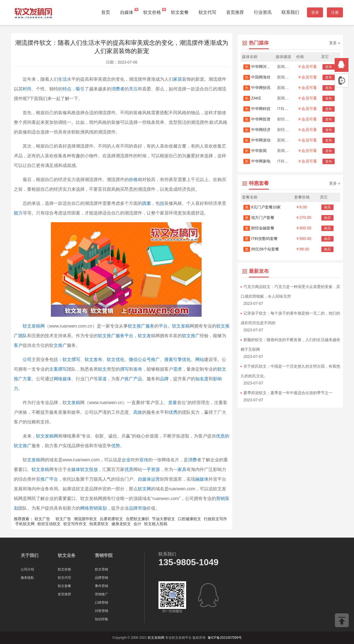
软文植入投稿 (156, 524)
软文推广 (191, 336)
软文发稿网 (34, 326)
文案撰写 (58, 369)
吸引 (80, 89)
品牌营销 (101, 578)
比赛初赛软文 (111, 519)
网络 (58, 379)
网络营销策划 (93, 508)
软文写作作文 (75, 524)
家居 (178, 79)
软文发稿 (181, 326)
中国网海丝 (257, 77)
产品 (138, 379)
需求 (178, 369)
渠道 (102, 379)
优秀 (173, 412)
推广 (129, 379)
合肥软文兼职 (137, 519)
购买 (327, 207)
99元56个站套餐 (261, 249)
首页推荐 (235, 12)
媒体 (67, 379)
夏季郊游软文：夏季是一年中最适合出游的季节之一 (288, 393)
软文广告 (42, 519)
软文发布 (93, 359)
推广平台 (49, 479)
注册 (335, 12)
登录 (315, 12)
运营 (155, 479)
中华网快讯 (257, 88)
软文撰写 (71, 359)
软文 (102, 369)
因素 (147, 203)
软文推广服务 (141, 326)
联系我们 (290, 12)
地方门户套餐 (259, 218)
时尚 (27, 89)
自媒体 (127, 12)
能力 (18, 213)
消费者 (118, 89)
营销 (220, 498)
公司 (27, 359)
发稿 (36, 460)
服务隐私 (27, 578)
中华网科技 (257, 109)
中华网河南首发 (261, 67)
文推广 (60, 345)
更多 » (335, 43)
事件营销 (101, 586)
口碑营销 (101, 603)
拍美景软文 (99, 524)
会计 (137, 524)
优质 (129, 469)
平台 (163, 326)
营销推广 (101, 594)
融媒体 (202, 479)
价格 (133, 180)
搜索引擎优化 (178, 359)
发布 (138, 369)
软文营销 (101, 569)
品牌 (164, 379)
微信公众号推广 (144, 359)
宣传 (144, 460)
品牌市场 (138, 508)
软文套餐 (180, 12)
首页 (106, 12)
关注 (133, 89)
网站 (200, 359)
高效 (138, 412)
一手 (147, 469)
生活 (63, 79)
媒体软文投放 (85, 469)
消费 (192, 460)
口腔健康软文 (189, 519)
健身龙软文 (121, 524)
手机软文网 (25, 524)
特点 (67, 89)
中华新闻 (255, 151)
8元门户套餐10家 (262, 207)
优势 (116, 446)
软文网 (144, 489)
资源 (155, 469)
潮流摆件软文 (85, 519)
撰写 (124, 369)
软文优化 (116, 359)
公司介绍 (27, 569)
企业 (126, 460)
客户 (18, 345)
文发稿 (74, 403)
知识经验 (101, 619)
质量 (173, 403)
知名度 (202, 379)
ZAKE (252, 98)
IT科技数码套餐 (261, 239)
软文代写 (207, 12)
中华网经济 (257, 130)
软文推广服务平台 (116, 336)
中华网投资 (257, 119)
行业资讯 (263, 12)
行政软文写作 (215, 519)
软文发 (144, 336)
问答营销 (101, 611)
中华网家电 (257, 161)
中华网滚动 (257, 140)
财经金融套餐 (259, 228)
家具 (182, 469)
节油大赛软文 (163, 519)
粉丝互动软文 (49, 524)
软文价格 (152, 12)
